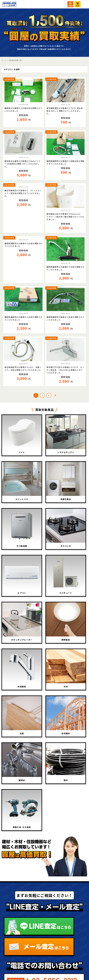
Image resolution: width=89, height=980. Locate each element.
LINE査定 (61, 902)
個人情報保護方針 (68, 925)
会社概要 (61, 917)
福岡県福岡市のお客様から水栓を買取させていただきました (23, 245)
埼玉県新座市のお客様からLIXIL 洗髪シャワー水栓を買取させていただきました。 (23, 369)
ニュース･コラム (67, 910)
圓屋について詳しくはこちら (44, 875)
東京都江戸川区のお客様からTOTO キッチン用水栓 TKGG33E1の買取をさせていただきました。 (65, 370)
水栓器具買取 (9, 79)
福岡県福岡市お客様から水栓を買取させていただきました (65, 318)
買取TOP (14, 902)
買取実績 (14, 925)
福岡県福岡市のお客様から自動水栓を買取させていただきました (65, 162)
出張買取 (14, 941)
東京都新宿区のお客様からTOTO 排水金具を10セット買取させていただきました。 (65, 111)
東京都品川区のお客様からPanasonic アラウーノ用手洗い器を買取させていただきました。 (65, 217)
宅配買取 (61, 941)
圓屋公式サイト (66, 933)
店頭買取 (61, 949)
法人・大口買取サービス (21, 951)
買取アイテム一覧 (21, 917)
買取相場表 (16, 933)
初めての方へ (18, 910)
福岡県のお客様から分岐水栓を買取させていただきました (23, 110)
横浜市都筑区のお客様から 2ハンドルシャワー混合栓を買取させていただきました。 (23, 193)
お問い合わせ (64, 957)
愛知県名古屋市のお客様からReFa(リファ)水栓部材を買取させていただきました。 (22, 164)
